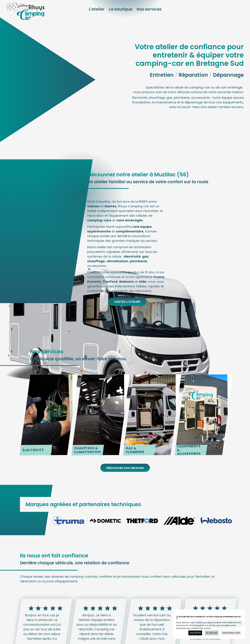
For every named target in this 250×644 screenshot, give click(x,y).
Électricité (33, 450)
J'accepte (195, 633)
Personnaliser (231, 633)
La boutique (121, 9)
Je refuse (212, 633)
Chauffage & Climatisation (87, 450)
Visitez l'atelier (127, 302)
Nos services (149, 9)
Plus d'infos (205, 628)
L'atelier (97, 9)
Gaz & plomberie (135, 450)
